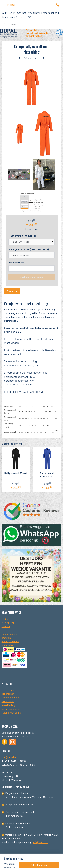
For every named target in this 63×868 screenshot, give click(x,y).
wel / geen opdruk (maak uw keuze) (29, 249)
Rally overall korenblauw (47, 475)
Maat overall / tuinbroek (22, 236)
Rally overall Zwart (16, 474)
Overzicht (12, 291)
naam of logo (16, 263)
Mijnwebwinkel (41, 862)
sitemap (43, 856)
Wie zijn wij (34, 13)
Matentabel (8, 645)
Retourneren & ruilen (13, 17)
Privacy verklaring (11, 642)
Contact (22, 13)
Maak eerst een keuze (32, 277)
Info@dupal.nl (9, 757)
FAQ (29, 17)
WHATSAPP (8, 13)
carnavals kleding (11, 709)
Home (5, 619)
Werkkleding (8, 705)
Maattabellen (50, 13)
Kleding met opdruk (12, 713)
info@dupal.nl (40, 842)
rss (49, 856)
